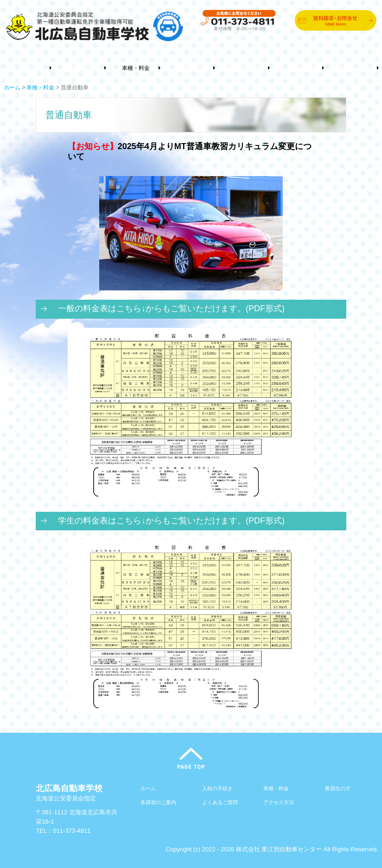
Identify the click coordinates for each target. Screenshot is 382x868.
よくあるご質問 (299, 68)
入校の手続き (81, 68)
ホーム (26, 68)
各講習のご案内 (245, 68)
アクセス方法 (354, 68)
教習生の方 (190, 68)
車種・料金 (136, 68)
